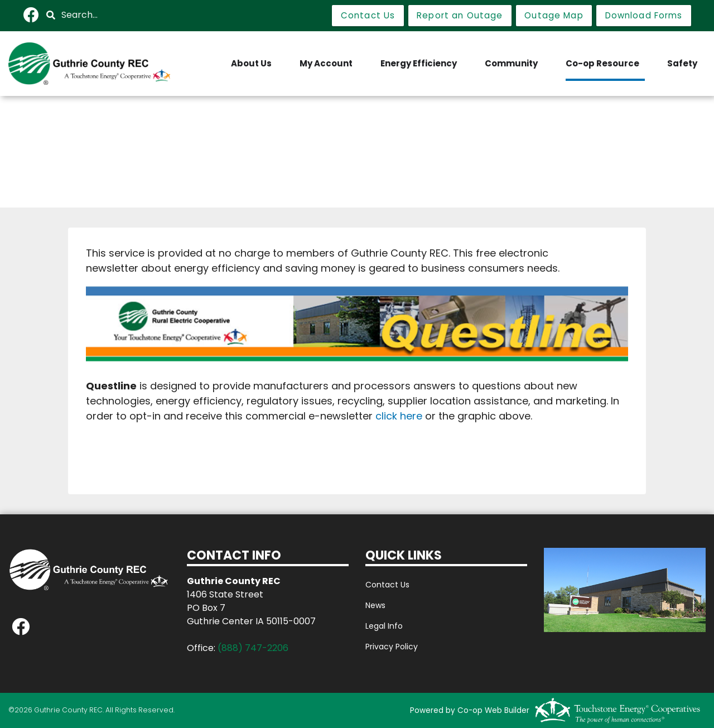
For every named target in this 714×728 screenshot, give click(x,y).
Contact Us (387, 585)
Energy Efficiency (419, 63)
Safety (682, 63)
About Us (251, 63)
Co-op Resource (602, 63)
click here (399, 416)
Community (511, 63)
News (375, 605)
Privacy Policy (392, 647)
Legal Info (384, 626)
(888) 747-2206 (253, 648)
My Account (326, 63)
